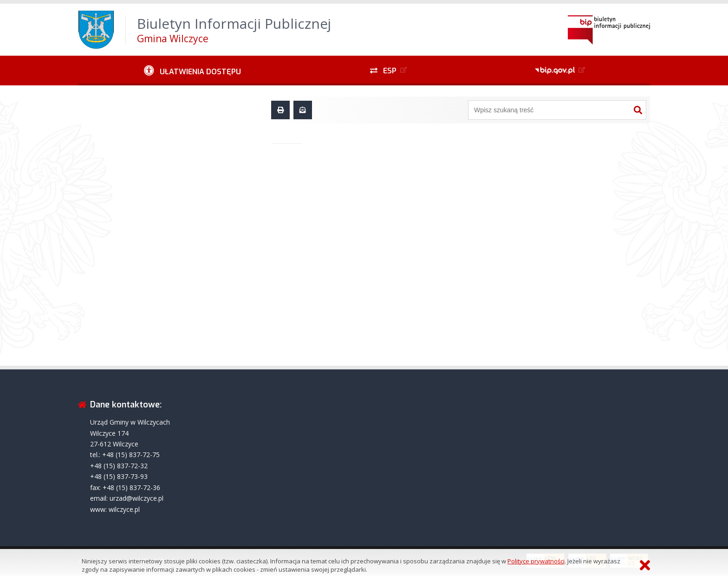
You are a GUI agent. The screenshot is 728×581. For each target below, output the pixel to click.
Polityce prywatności (536, 561)
